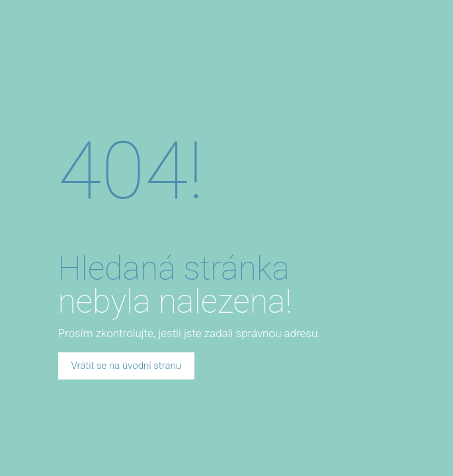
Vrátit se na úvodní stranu (126, 366)
